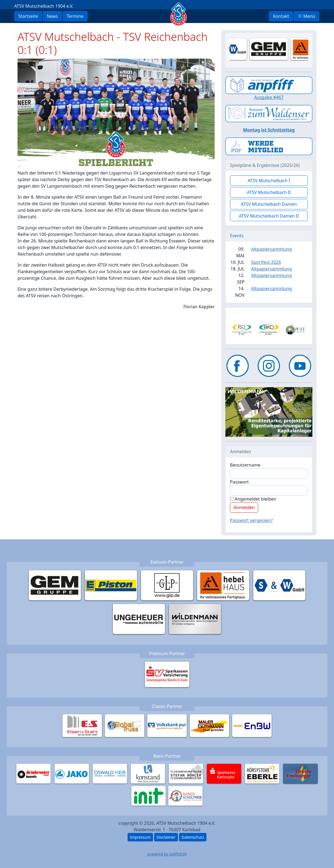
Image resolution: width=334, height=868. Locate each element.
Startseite (28, 16)
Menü (306, 16)
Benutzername (245, 465)
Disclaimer (166, 837)
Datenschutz (193, 837)
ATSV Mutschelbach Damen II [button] (269, 216)
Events (237, 236)
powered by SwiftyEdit (167, 854)
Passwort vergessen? (251, 520)
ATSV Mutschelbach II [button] (269, 192)
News (52, 16)
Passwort (239, 482)
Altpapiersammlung (271, 249)
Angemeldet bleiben (253, 499)
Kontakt (281, 16)
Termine (75, 16)
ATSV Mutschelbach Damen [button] (269, 204)
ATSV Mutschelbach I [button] (269, 181)
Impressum (140, 837)
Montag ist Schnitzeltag (269, 130)
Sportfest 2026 (266, 262)
